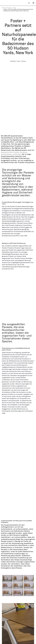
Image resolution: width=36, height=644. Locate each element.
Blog (15, 8)
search (29, 3)
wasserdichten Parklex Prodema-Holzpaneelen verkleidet (14, 153)
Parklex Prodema (7, 8)
